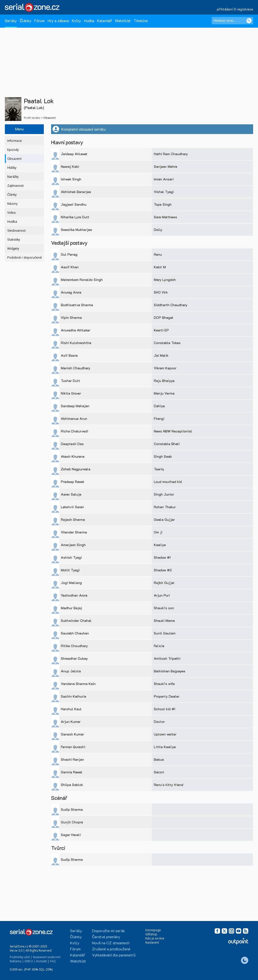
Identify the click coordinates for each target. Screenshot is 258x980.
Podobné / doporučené (25, 258)
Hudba (89, 21)
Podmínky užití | (21, 957)
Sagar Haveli (71, 835)
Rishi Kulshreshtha (76, 343)
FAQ (53, 961)
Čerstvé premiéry (106, 937)
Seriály (11, 21)
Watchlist (123, 21)
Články (26, 21)
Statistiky (14, 240)
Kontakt (41, 961)
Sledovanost (16, 231)
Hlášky (12, 168)
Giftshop (151, 934)
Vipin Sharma (71, 317)
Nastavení (152, 942)
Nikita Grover (71, 393)
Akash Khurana (73, 456)
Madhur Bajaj (71, 608)
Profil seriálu (32, 118)
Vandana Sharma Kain (78, 684)
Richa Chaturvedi (74, 431)
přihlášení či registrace (235, 9)
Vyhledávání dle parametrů (114, 955)
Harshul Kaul (71, 709)
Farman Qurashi (73, 747)
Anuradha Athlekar (76, 330)
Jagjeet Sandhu (74, 204)
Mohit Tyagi (70, 570)
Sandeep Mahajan (75, 406)
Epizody (13, 150)
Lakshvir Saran (72, 507)
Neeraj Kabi (70, 166)
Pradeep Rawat (73, 482)
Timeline (141, 21)
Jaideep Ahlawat (74, 154)
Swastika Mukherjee (76, 230)
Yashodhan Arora (74, 595)
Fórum (40, 21)
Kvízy (76, 21)
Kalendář (105, 21)
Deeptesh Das (72, 444)
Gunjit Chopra (72, 822)
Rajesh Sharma (73, 520)
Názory (12, 204)
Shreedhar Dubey (74, 658)
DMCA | (30, 961)
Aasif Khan (70, 267)
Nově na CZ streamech (111, 943)
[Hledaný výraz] (232, 21)
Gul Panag (69, 254)
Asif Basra (69, 355)
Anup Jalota (71, 671)
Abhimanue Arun (74, 418)
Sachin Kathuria (74, 696)
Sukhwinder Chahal (76, 621)
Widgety (13, 249)
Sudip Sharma (72, 809)
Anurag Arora (71, 292)
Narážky (13, 177)
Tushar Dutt (70, 381)
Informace (15, 141)
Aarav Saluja (71, 494)
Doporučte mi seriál (108, 931)
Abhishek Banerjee (76, 192)
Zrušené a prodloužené (111, 949)
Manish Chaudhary (76, 368)
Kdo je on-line (155, 938)
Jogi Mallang (71, 583)
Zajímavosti (15, 186)
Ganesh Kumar (72, 734)
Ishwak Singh (71, 179)
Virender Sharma (74, 532)
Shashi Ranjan (72, 759)
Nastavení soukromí (47, 957)
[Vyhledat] (249, 21)
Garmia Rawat (72, 772)
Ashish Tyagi (71, 557)
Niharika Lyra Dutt (75, 217)
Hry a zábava (58, 21)
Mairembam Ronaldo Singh (82, 280)
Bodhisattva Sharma (77, 305)
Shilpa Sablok (72, 785)
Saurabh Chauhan (75, 633)
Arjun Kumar (71, 722)
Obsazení (14, 159)
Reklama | (17, 961)
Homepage (153, 930)
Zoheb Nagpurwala (76, 469)
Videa (11, 213)
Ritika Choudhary (74, 646)
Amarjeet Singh (73, 545)
